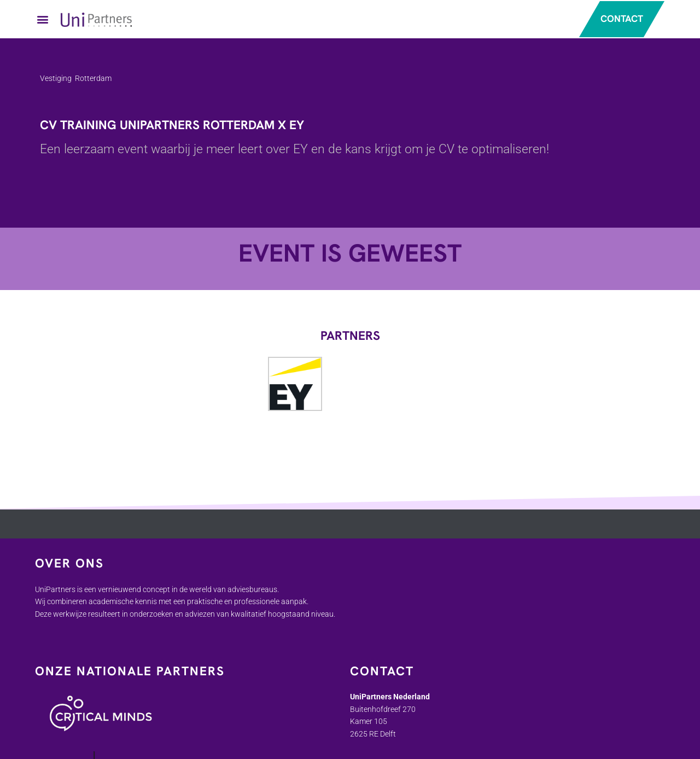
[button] (42, 19)
